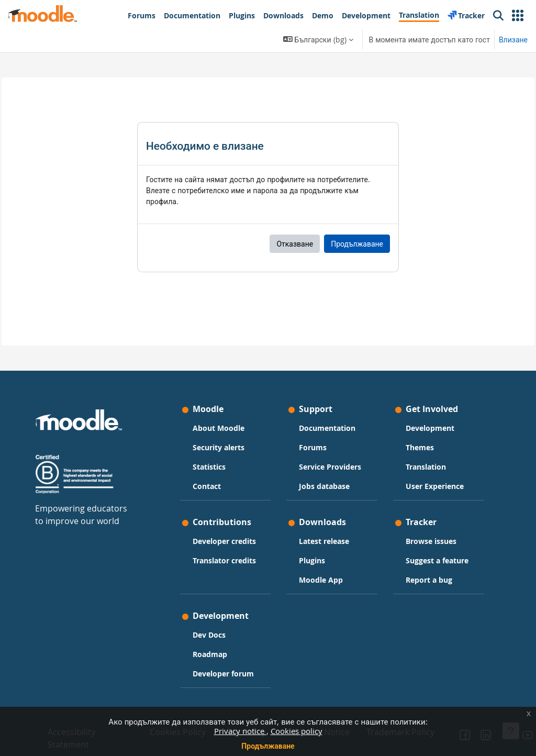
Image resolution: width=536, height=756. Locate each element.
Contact (215, 457)
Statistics (217, 437)
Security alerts (226, 418)
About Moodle (226, 399)
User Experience (417, 462)
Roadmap (218, 649)
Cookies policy (297, 731)
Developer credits (219, 539)
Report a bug (421, 573)
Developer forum (219, 674)
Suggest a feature (415, 548)
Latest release (324, 523)
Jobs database (324, 468)
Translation (418, 437)
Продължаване (268, 746)
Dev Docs (217, 630)
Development (422, 399)
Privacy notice (240, 731)
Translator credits (219, 569)
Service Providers (316, 443)
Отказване (295, 244)
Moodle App (321, 562)
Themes (412, 418)
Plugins (312, 543)
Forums (313, 418)
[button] (518, 16)
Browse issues (423, 523)
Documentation (327, 399)
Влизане (513, 40)
